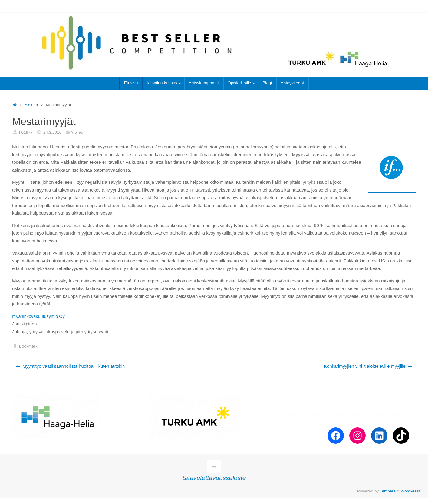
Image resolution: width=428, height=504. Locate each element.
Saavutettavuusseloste (214, 478)
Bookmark (28, 346)
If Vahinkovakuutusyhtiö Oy (40, 316)
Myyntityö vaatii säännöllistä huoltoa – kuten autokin (71, 366)
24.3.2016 (52, 132)
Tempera (388, 491)
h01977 (26, 132)
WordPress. (411, 491)
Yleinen (31, 105)
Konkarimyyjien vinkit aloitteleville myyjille (367, 366)
